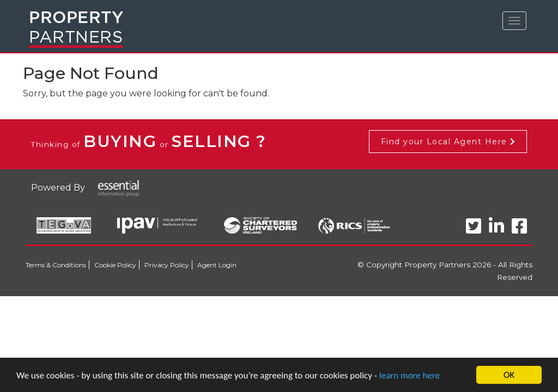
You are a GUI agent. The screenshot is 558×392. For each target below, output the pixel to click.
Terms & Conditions (56, 265)
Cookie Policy (115, 265)
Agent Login (217, 265)
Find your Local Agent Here (448, 142)
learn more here (410, 375)
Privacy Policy (167, 265)
